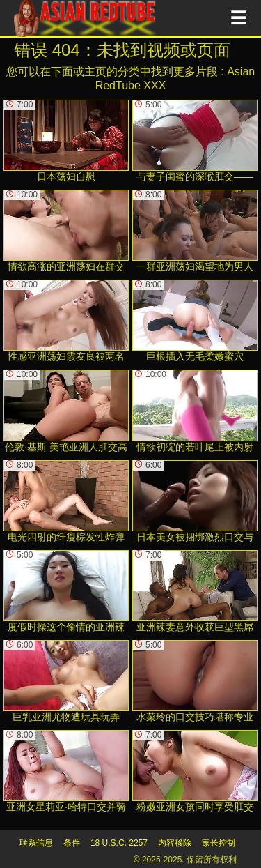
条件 (72, 843)
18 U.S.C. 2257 (119, 843)
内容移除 (175, 843)
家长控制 (219, 843)
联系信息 (36, 843)
